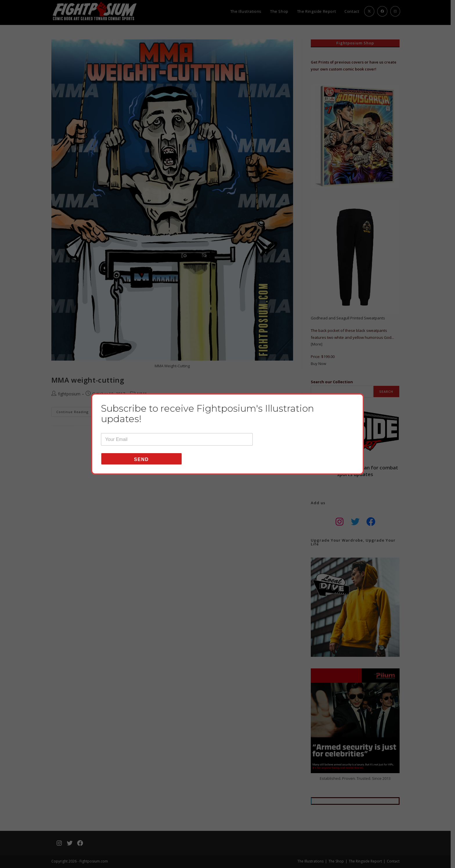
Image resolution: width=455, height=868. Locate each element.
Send (141, 465)
